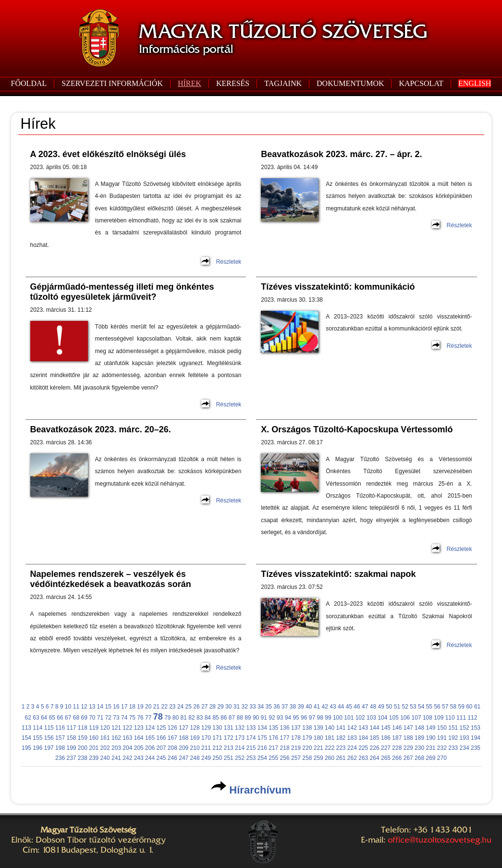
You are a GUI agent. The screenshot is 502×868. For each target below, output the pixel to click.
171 (217, 738)
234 (465, 748)
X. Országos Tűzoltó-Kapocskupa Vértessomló (357, 429)
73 (116, 718)
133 (251, 728)
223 (341, 748)
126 (172, 728)
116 (60, 728)
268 (419, 758)
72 (108, 718)
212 (217, 748)
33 (252, 707)
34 (261, 707)
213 (229, 748)
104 (382, 718)
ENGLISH (475, 83)
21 (156, 707)
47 (365, 707)
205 (139, 748)
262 (352, 758)
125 (161, 728)
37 (285, 707)
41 (317, 707)
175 (262, 738)
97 (312, 718)
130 (217, 728)
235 (476, 748)
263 (363, 758)
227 (386, 748)
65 (52, 718)
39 (300, 707)
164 (139, 738)
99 (328, 718)
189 (419, 738)
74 (124, 718)
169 (195, 738)
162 (116, 738)
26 (196, 707)
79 (167, 718)
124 (150, 728)
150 (442, 728)
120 (105, 728)
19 (140, 707)
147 (408, 728)
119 (94, 728)
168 (184, 738)
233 (453, 748)
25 (189, 707)
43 (333, 707)
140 (330, 728)
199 (71, 748)
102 (360, 718)
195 (26, 748)
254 (262, 758)
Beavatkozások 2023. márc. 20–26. (101, 429)
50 (389, 707)
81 (184, 718)
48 (373, 707)
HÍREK (190, 83)
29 (220, 707)
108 (428, 718)
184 (363, 738)
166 (161, 738)
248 (195, 758)
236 (60, 758)
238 (83, 758)
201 (94, 748)
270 (442, 758)
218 (285, 748)
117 (71, 728)
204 (127, 748)
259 (318, 758)
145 (386, 728)
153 (476, 728)
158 (71, 738)
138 (307, 728)
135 (273, 728)
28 (213, 707)
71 (100, 718)
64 (44, 718)
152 (465, 728)
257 (296, 758)
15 (108, 707)
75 (132, 718)
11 (76, 707)
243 (139, 758)
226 (375, 748)
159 (83, 738)
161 (105, 738)
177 (285, 738)
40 (309, 707)
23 (172, 707)
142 (352, 728)
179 (307, 738)
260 (330, 758)
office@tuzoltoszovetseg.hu (440, 840)
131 (229, 728)
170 (206, 738)
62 (28, 718)
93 (280, 718)
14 (100, 707)
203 (116, 748)
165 (150, 738)
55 (429, 707)
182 (341, 738)
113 (26, 728)
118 (83, 728)
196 (37, 748)
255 (273, 758)
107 (416, 718)
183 (352, 738)
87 (232, 718)
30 (228, 707)
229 (408, 748)
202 (105, 748)
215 (251, 748)
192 (453, 738)
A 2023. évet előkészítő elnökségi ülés (108, 154)
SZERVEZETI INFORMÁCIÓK (112, 83)
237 (71, 758)
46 (357, 707)
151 (453, 728)
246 (172, 758)
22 (164, 707)
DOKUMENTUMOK (350, 83)
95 (296, 718)
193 (465, 738)
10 (68, 707)
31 (237, 707)
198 (60, 748)
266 (397, 758)
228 (397, 748)
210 (195, 748)
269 (430, 758)
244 (150, 758)
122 (127, 728)
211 (206, 748)
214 (240, 748)
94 (288, 718)
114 (37, 728)
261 (341, 758)
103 (371, 718)
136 (285, 728)
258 (307, 758)
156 (49, 738)
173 (240, 738)
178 (296, 738)
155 (37, 738)
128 (195, 728)
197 (49, 748)
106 (405, 718)
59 (461, 707)
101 (349, 718)
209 (184, 748)
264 (375, 758)
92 (272, 718)
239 (94, 758)
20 (148, 707)
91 (264, 718)
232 (442, 748)
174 (251, 738)
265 (386, 758)
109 (439, 718)
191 (442, 738)
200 (83, 748)
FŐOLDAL (29, 83)
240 (105, 758)
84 (208, 718)
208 (172, 748)
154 (26, 738)
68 (76, 718)
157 (60, 738)
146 (397, 728)
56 (437, 707)
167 (172, 738)
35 (269, 707)
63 (36, 718)
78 (158, 717)
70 (92, 718)
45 (349, 707)
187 (397, 738)
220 (307, 748)
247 (184, 758)
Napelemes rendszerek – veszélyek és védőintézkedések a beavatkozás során (111, 579)
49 (381, 707)
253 (251, 758)
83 (200, 718)
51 (397, 707)
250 (217, 758)
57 (445, 707)
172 (229, 738)
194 (476, 738)
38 (293, 707)
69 (84, 718)
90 (256, 718)
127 (184, 728)
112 (472, 718)
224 (352, 748)
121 (116, 728)
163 (127, 738)
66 (60, 718)
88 (239, 718)
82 (191, 718)
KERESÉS (233, 83)
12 (84, 707)
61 (477, 707)
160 (94, 738)
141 (341, 728)
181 (330, 738)
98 (320, 718)
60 (469, 707)
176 (273, 738)
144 (375, 728)
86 (224, 718)
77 (148, 718)
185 (375, 738)
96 (304, 718)
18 (132, 707)
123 (139, 728)
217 (273, 748)
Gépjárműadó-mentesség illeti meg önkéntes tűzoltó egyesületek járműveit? (122, 292)
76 (140, 718)
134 (262, 728)
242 (127, 758)
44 (341, 707)
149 (430, 728)
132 (240, 728)
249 (206, 758)
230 (419, 748)
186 (386, 738)
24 (180, 707)
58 (453, 707)
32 (245, 707)
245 (161, 758)
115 (49, 728)
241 (116, 758)
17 (124, 707)
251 (229, 758)
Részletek (229, 262)
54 (421, 707)
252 (240, 758)
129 (206, 728)
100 (338, 718)
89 (248, 718)
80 (176, 718)
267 (408, 758)
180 (318, 738)
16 (116, 707)
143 (363, 728)
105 (394, 718)
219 (296, 748)
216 (262, 748)
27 (204, 707)
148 (419, 728)
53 (413, 707)
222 (330, 748)
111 (461, 718)
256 (285, 758)
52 (405, 707)
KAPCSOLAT (421, 83)
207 (161, 748)
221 (318, 748)
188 (408, 738)
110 (450, 718)
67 (68, 718)
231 (430, 748)
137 (296, 728)
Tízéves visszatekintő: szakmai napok (338, 574)
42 (325, 707)
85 (215, 718)
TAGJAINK (283, 83)
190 (430, 738)
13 (92, 707)
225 (363, 748)
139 (318, 728)
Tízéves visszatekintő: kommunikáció (338, 287)
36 (276, 707)
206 (150, 748)
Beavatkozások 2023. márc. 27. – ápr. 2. (341, 154)
